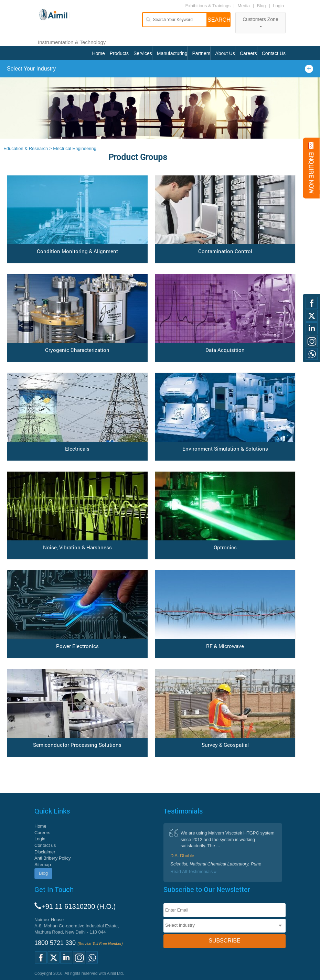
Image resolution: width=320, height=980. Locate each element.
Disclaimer (45, 852)
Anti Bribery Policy (52, 858)
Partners (201, 53)
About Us (225, 53)
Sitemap (43, 865)
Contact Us (274, 53)
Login (278, 6)
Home (98, 53)
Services (143, 53)
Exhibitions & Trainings (208, 6)
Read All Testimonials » (193, 871)
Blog (262, 6)
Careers (248, 53)
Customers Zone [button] (260, 22)
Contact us (45, 845)
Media (244, 6)
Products (119, 53)
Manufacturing (172, 53)
